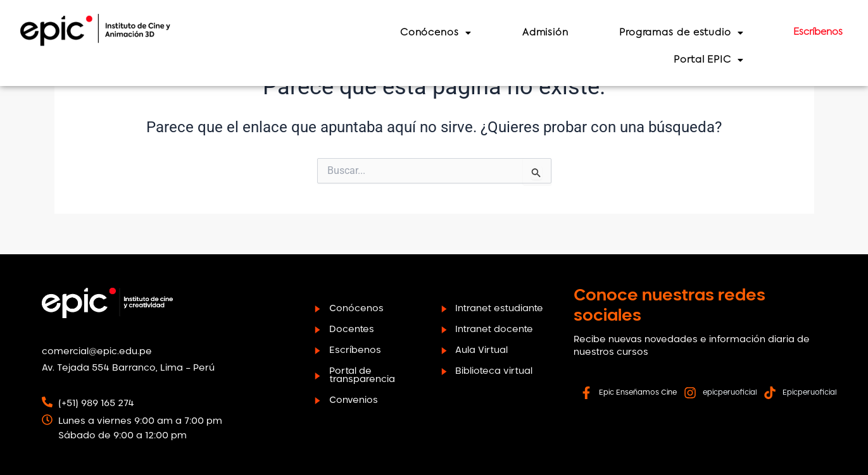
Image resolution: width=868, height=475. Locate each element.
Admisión (553, 33)
